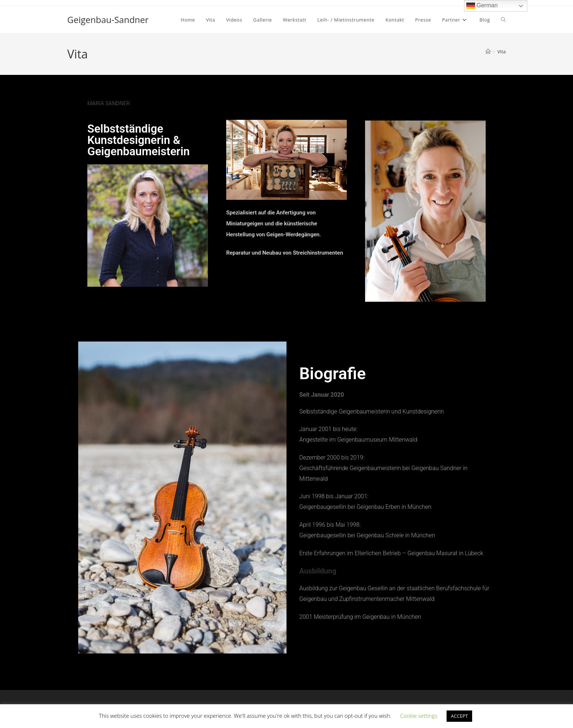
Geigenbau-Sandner (108, 20)
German (482, 6)
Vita (502, 52)
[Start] (488, 52)
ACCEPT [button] (460, 716)
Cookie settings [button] (419, 716)
